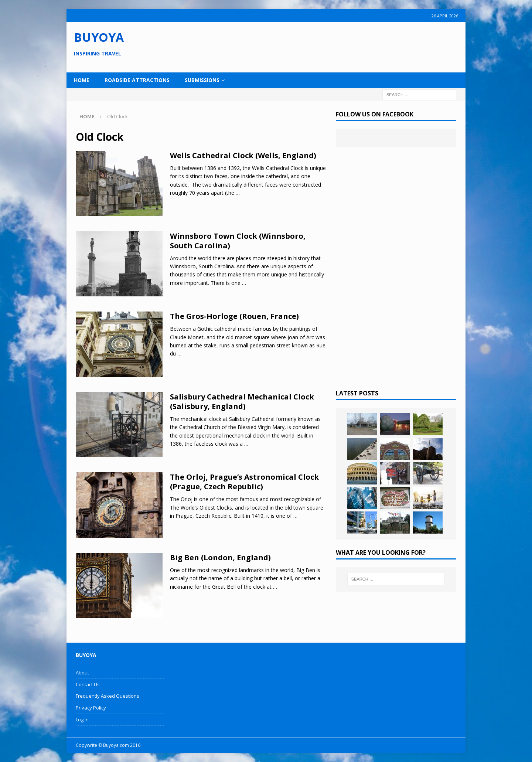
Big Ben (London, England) (220, 557)
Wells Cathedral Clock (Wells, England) (243, 155)
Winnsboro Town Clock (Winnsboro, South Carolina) (238, 241)
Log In (82, 720)
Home (82, 80)
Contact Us (88, 684)
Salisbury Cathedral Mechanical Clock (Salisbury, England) (242, 402)
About (82, 673)
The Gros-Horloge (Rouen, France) (234, 316)
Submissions (202, 80)
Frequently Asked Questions (108, 696)
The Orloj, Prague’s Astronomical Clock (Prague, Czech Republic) (244, 482)
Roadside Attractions (137, 80)
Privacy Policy (91, 708)
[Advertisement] (314, 46)
